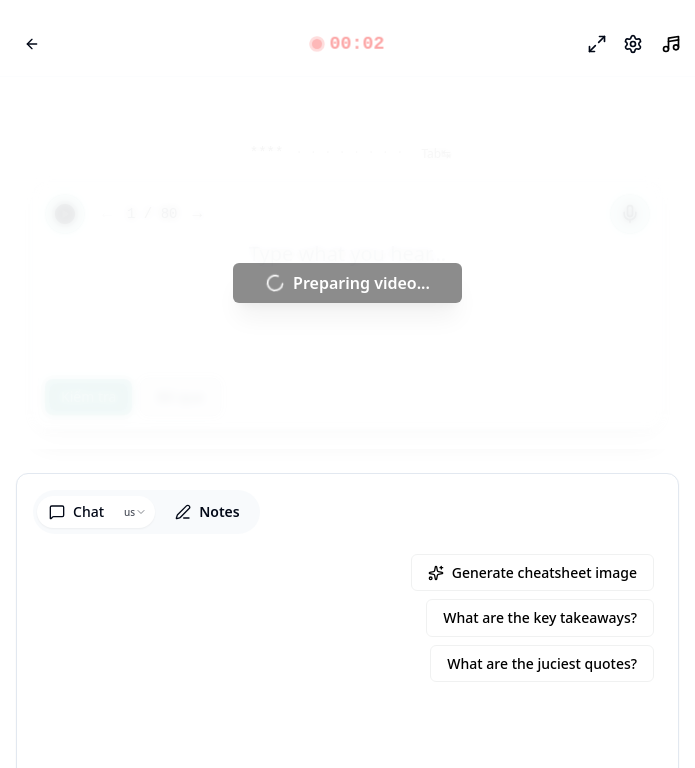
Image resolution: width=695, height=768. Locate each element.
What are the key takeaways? (540, 617)
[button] (347, 44)
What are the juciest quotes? (542, 663)
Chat (76, 511)
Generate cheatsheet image (532, 572)
